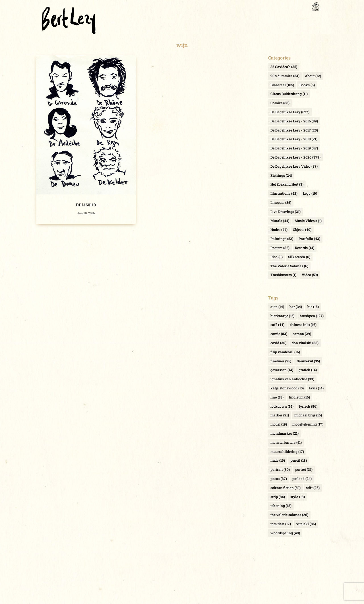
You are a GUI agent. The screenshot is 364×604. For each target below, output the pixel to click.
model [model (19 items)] (279, 424)
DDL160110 (86, 205)
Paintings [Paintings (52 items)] (282, 239)
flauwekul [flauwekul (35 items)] (308, 361)
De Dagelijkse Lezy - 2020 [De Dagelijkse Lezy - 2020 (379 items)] (295, 157)
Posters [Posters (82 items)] (280, 248)
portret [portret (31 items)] (304, 469)
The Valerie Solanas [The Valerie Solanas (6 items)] (289, 266)
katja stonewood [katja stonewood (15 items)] (287, 388)
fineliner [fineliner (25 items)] (281, 361)
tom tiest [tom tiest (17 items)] (281, 524)
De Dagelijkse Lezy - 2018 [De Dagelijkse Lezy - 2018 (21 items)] (294, 139)
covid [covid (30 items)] (278, 343)
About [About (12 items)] (313, 76)
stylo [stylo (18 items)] (298, 497)
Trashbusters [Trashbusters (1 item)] (283, 275)
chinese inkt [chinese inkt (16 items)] (303, 324)
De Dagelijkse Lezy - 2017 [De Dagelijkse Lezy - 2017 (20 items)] (294, 130)
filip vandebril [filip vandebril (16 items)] (285, 352)
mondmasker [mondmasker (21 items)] (285, 433)
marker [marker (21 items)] (280, 415)
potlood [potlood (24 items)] (302, 478)
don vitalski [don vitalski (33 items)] (305, 343)
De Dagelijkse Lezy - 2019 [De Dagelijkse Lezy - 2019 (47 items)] (294, 148)
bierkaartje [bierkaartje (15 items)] (282, 316)
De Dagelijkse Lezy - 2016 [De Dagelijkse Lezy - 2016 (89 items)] (294, 121)
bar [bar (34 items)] (296, 307)
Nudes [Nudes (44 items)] (279, 229)
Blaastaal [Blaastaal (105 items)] (282, 85)
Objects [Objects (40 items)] (302, 229)
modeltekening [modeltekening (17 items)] (308, 424)
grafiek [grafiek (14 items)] (308, 370)
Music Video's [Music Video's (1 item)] (308, 221)
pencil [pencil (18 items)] (299, 460)
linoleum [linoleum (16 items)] (299, 397)
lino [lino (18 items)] (277, 397)
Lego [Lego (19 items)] (310, 193)
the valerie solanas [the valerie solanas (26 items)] (289, 515)
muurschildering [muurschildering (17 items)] (287, 451)
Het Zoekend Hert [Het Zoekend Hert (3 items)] (287, 184)
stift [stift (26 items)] (313, 488)
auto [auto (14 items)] (277, 307)
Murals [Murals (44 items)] (280, 221)
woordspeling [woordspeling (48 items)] (285, 533)
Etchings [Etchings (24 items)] (281, 175)
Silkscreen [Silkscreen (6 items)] (299, 257)
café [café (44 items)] (277, 324)
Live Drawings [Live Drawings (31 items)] (286, 211)
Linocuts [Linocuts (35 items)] (281, 202)
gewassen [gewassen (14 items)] (282, 370)
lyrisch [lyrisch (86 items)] (308, 406)
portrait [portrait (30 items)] (280, 469)
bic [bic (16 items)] (313, 307)
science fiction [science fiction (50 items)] (286, 488)
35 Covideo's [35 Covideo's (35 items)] (284, 67)
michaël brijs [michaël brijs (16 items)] (308, 415)
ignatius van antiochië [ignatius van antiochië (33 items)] (292, 379)
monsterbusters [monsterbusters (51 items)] (286, 442)
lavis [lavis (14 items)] (316, 388)
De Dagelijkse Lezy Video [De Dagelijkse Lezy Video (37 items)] (294, 166)
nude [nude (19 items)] (278, 460)
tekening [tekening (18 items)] (281, 506)
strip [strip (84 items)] (278, 497)
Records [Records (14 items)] (305, 248)
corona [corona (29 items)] (302, 334)
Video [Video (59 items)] (310, 275)
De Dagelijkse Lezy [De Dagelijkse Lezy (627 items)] (290, 112)
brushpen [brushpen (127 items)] (312, 316)
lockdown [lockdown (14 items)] (282, 406)
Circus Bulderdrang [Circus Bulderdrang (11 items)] (289, 94)
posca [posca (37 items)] (279, 478)
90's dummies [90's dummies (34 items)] (285, 76)
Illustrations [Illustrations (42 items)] (284, 193)
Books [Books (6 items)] (307, 85)
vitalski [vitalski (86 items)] (306, 524)
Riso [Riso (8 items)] (277, 257)
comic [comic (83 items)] (279, 334)
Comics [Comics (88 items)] (280, 103)
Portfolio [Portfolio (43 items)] (309, 239)
